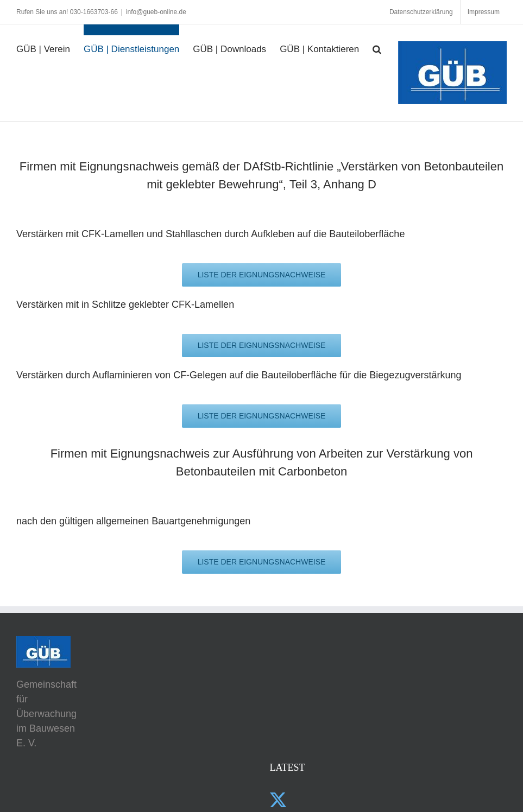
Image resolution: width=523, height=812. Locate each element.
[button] (377, 43)
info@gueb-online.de (156, 12)
